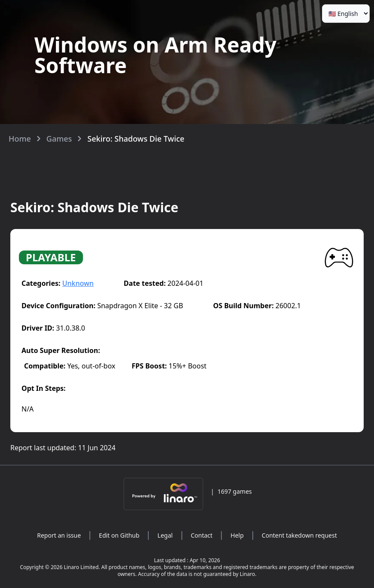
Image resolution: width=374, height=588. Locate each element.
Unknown (78, 283)
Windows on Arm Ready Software (155, 55)
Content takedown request (299, 535)
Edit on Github (119, 535)
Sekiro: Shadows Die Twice (136, 139)
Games (59, 139)
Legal (165, 535)
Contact (202, 535)
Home (20, 139)
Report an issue (59, 535)
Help (237, 535)
